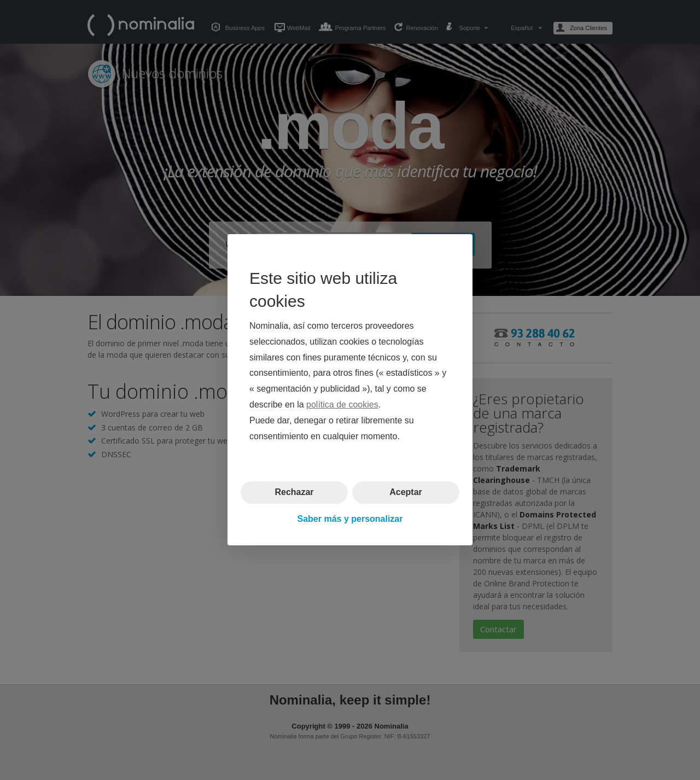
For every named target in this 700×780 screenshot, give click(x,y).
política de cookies (342, 404)
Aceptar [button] (406, 493)
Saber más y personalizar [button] (350, 519)
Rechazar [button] (294, 493)
